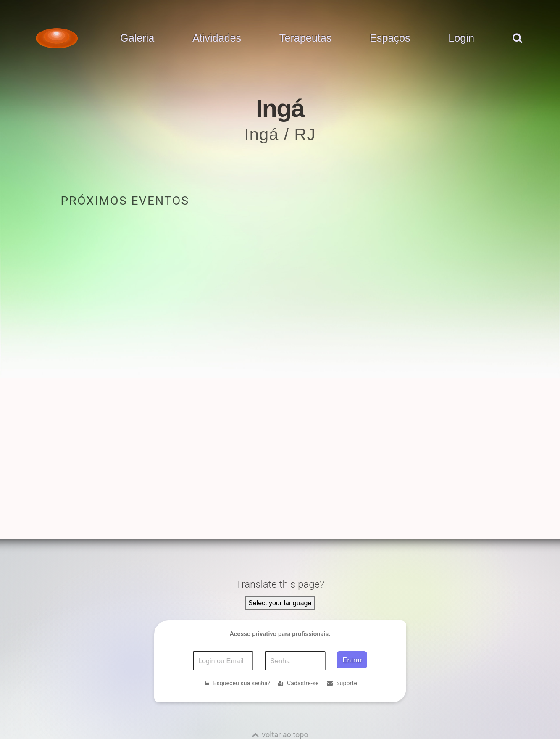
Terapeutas (306, 38)
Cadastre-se (298, 683)
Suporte (342, 683)
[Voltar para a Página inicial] (57, 38)
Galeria (137, 38)
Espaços (390, 38)
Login (461, 38)
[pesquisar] (517, 47)
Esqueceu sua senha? (237, 683)
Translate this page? (280, 584)
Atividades (217, 38)
